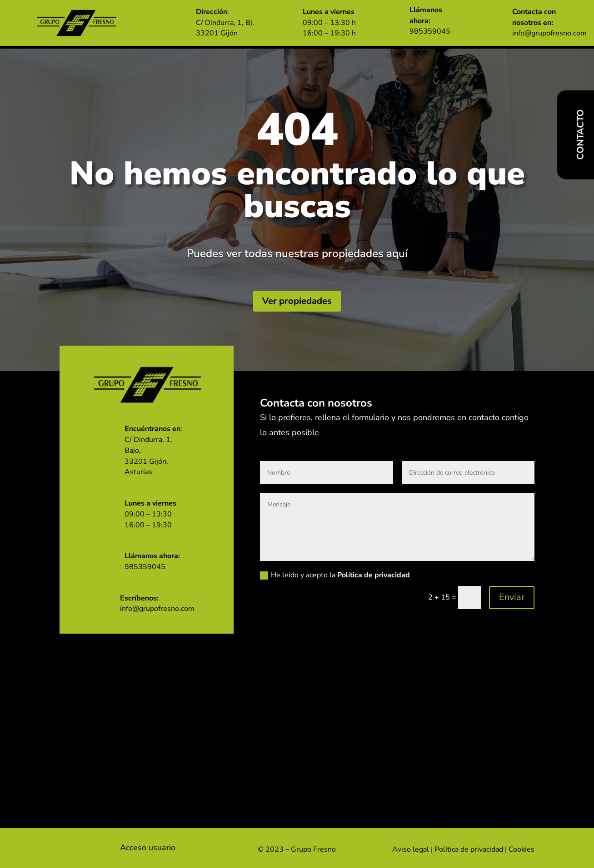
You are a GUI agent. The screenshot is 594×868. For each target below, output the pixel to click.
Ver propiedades (297, 301)
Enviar (512, 598)
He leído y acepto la (335, 575)
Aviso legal (411, 849)
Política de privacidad (374, 575)
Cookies (522, 849)
